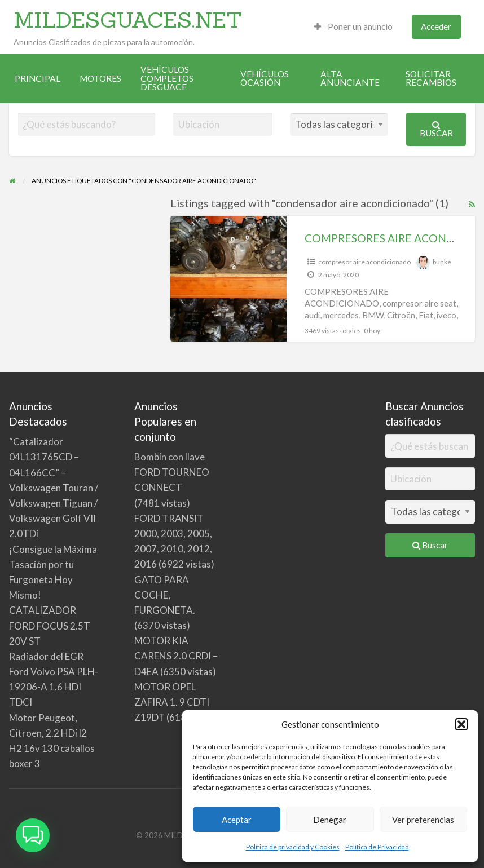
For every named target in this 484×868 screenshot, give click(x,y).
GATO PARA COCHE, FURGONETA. (165, 595)
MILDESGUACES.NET (128, 20)
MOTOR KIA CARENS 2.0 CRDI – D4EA (176, 656)
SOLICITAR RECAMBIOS (431, 78)
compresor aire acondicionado (364, 262)
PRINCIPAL (38, 78)
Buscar (436, 129)
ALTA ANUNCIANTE (350, 78)
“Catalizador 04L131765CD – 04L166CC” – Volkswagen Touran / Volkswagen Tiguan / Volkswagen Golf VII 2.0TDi (54, 488)
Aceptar (237, 820)
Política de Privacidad (377, 847)
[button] (461, 724)
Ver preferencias (423, 820)
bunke (442, 262)
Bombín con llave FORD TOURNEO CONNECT (172, 472)
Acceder (436, 26)
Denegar (330, 820)
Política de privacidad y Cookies (293, 847)
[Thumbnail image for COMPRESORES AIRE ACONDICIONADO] (228, 279)
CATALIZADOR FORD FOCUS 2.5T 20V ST (50, 625)
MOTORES (100, 78)
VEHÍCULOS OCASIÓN (265, 78)
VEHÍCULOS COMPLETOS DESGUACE (167, 78)
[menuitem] (353, 27)
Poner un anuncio (353, 26)
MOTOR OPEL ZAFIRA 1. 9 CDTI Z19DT (172, 702)
